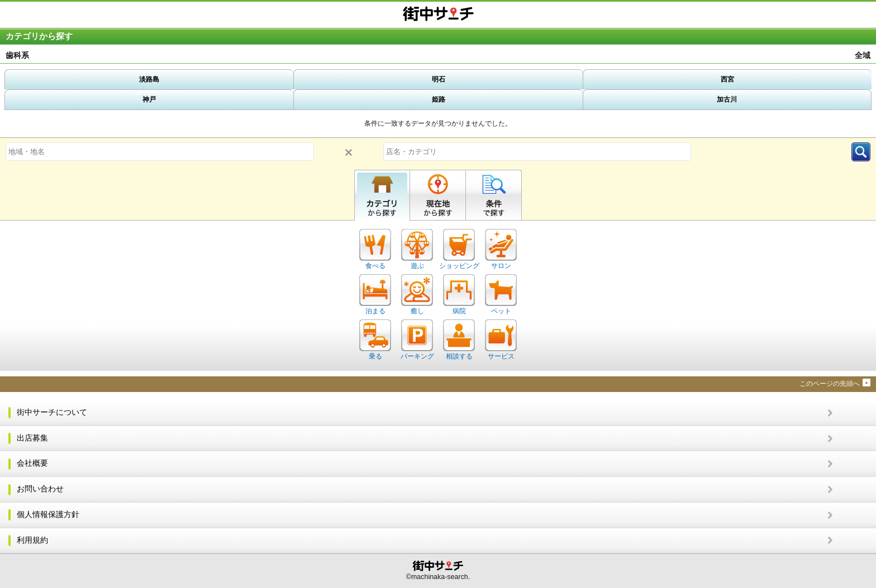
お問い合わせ (40, 489)
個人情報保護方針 (48, 515)
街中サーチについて (52, 412)
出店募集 (32, 438)
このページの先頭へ (830, 384)
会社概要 (32, 463)
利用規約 (32, 540)
